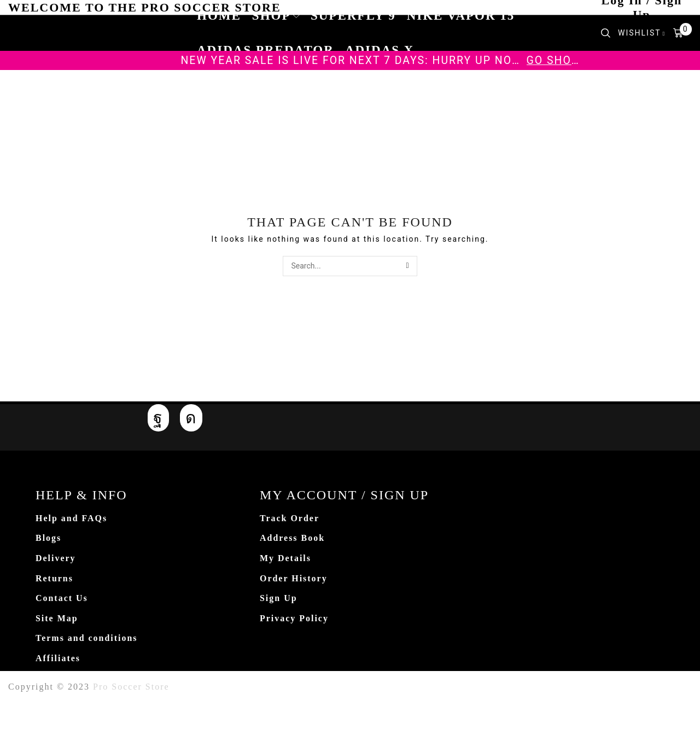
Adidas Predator (266, 50)
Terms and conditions (87, 638)
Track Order (290, 518)
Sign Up (279, 598)
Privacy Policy (294, 618)
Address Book (292, 538)
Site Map (57, 618)
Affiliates (58, 658)
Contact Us (62, 598)
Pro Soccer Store (131, 687)
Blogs (48, 538)
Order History (294, 578)
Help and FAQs (71, 518)
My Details (285, 558)
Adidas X (380, 50)
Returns (54, 578)
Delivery (56, 558)
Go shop (553, 60)
